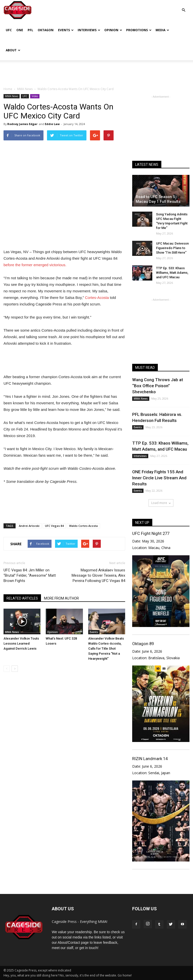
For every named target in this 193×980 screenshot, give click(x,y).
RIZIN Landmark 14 (150, 759)
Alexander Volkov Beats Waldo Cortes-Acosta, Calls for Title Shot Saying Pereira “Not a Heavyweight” (106, 649)
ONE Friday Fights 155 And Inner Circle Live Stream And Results (159, 478)
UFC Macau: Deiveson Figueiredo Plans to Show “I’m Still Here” (172, 248)
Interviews (89, 30)
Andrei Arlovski (29, 526)
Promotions (139, 30)
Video (35, 96)
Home (8, 89)
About (13, 50)
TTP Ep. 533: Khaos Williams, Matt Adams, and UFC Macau (172, 273)
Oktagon (46, 30)
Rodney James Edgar (22, 124)
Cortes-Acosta (97, 298)
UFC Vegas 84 (54, 526)
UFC (9, 30)
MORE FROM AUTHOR (61, 598)
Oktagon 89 (143, 644)
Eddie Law (52, 124)
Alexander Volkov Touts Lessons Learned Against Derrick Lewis (21, 643)
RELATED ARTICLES (22, 598)
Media (162, 30)
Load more (161, 503)
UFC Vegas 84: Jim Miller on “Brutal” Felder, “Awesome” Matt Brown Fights (30, 575)
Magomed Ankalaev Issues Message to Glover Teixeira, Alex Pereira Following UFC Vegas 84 (98, 575)
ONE (20, 30)
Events (66, 30)
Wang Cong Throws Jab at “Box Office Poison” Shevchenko (158, 386)
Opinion (113, 30)
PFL (30, 30)
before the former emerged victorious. (35, 265)
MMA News (12, 96)
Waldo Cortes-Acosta (83, 526)
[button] (183, 6)
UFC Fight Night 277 (151, 533)
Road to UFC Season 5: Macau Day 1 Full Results (158, 199)
